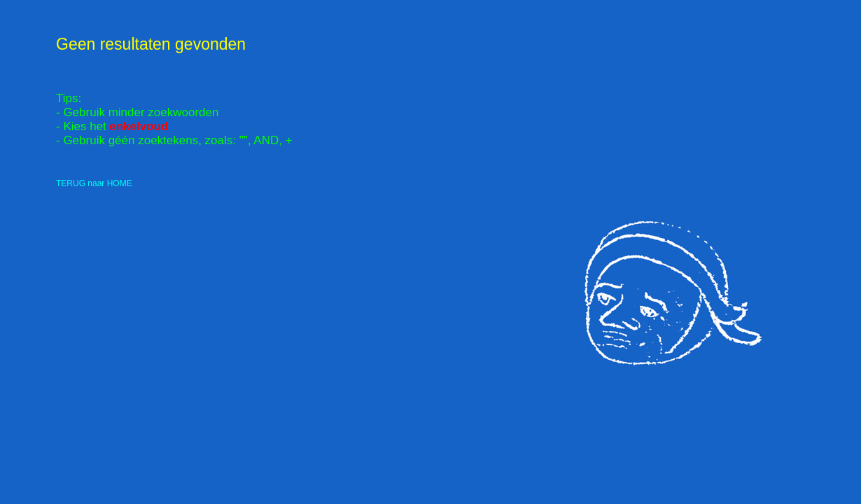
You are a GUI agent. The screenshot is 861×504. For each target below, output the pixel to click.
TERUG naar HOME (94, 183)
